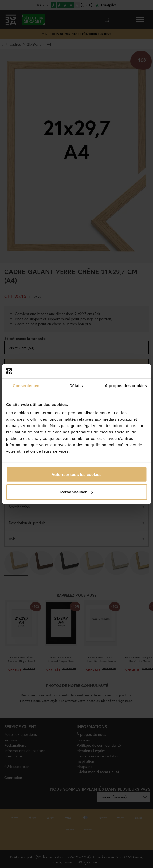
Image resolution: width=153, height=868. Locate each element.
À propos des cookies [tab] (126, 385)
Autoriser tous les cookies (77, 474)
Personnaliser (77, 492)
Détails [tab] (76, 385)
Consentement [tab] (27, 385)
